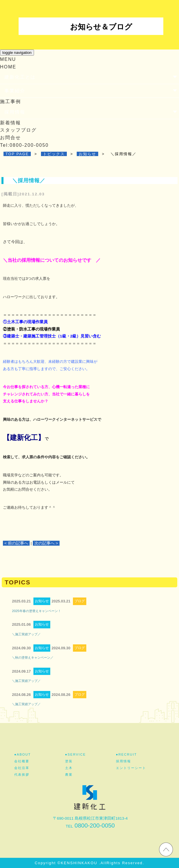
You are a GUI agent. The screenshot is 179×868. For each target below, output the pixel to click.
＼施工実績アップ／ (26, 634)
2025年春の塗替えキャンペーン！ (36, 611)
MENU (8, 59)
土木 (69, 768)
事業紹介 (15, 91)
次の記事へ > (46, 543)
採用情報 (15, 112)
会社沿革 (22, 768)
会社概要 (22, 761)
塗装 (69, 761)
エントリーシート (131, 768)
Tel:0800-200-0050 (24, 145)
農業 (69, 775)
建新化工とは (20, 77)
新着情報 (10, 123)
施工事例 (10, 101)
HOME (8, 67)
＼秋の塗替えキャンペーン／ (33, 657)
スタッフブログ (18, 130)
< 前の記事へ (16, 543)
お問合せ (10, 138)
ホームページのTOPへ (166, 849)
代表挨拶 (22, 775)
